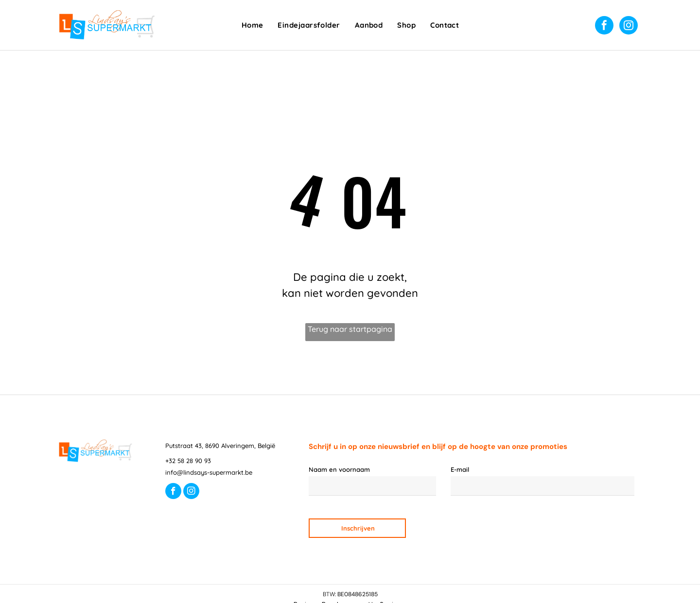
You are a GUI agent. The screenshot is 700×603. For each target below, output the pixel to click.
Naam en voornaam (339, 469)
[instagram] (629, 26)
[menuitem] (253, 26)
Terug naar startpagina (350, 329)
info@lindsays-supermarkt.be (209, 472)
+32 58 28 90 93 (188, 461)
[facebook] (604, 26)
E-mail (460, 469)
